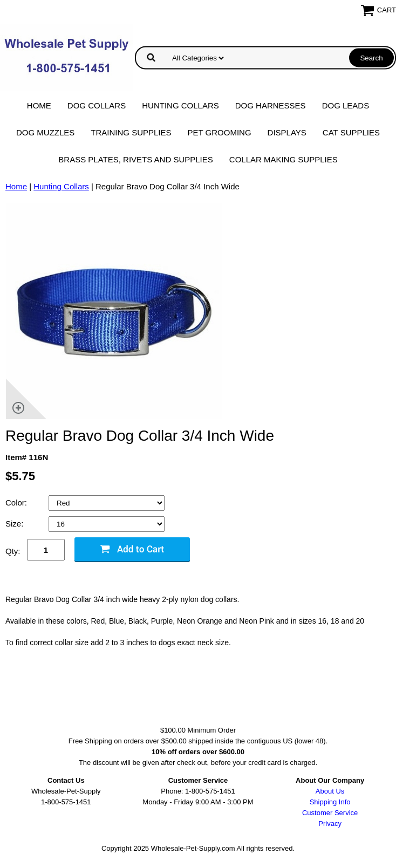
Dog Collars (97, 105)
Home (39, 105)
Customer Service (330, 813)
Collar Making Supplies (284, 159)
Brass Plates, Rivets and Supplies (136, 159)
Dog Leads (346, 105)
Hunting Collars (180, 105)
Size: (16, 524)
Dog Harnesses (271, 105)
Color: (17, 503)
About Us (330, 791)
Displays (287, 132)
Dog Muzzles (45, 132)
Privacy (330, 823)
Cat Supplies (351, 132)
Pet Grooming (220, 132)
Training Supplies (131, 132)
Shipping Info (330, 802)
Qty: (13, 551)
